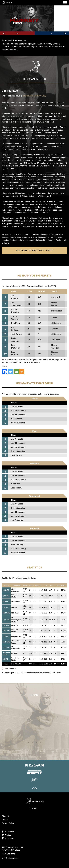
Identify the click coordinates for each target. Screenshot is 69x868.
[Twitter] (10, 372)
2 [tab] (33, 743)
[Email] (16, 372)
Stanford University (34, 96)
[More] (22, 372)
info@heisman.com (10, 858)
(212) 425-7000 (9, 854)
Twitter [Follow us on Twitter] (6, 835)
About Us (6, 816)
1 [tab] (29, 743)
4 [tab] (40, 743)
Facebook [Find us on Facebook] (8, 832)
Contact (5, 820)
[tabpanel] (34, 702)
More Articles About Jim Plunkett (34, 250)
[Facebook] (5, 372)
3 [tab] (36, 743)
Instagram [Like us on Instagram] (8, 839)
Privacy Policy (8, 823)
